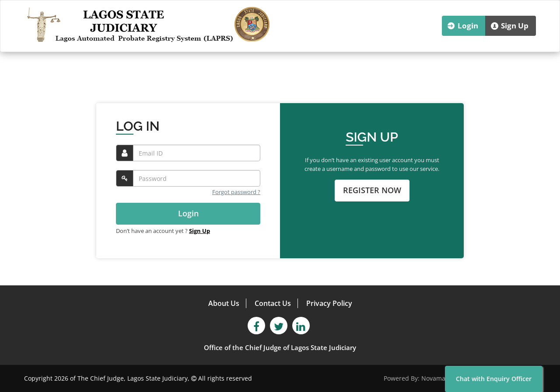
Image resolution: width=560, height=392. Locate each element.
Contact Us (273, 303)
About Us (224, 303)
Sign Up (515, 26)
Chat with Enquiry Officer (494, 379)
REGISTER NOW (372, 190)
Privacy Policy (329, 303)
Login (468, 26)
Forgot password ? (236, 192)
